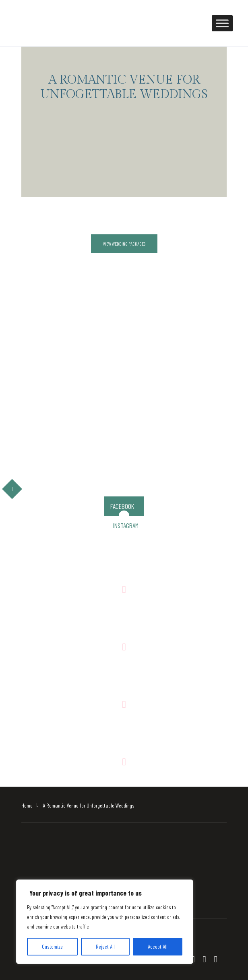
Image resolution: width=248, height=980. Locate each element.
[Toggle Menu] (222, 23)
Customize (52, 946)
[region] (105, 922)
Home (27, 805)
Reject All (105, 946)
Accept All (158, 946)
